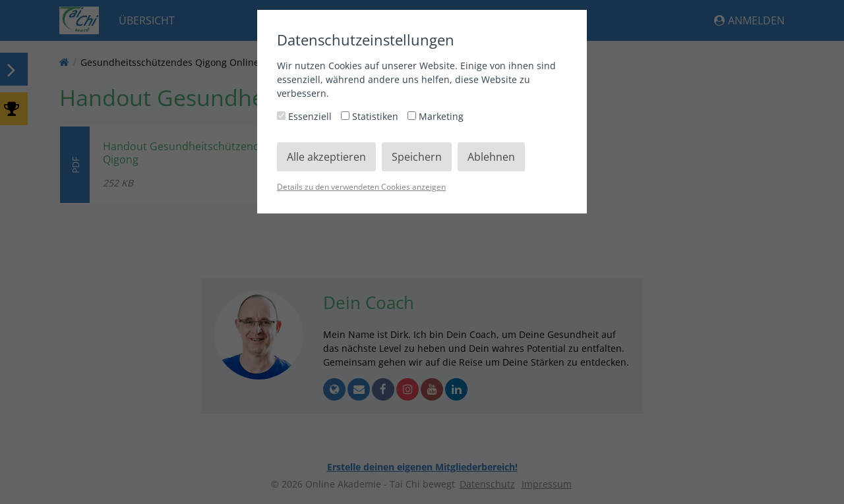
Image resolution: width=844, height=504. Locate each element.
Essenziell (306, 116)
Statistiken (371, 116)
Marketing (436, 116)
